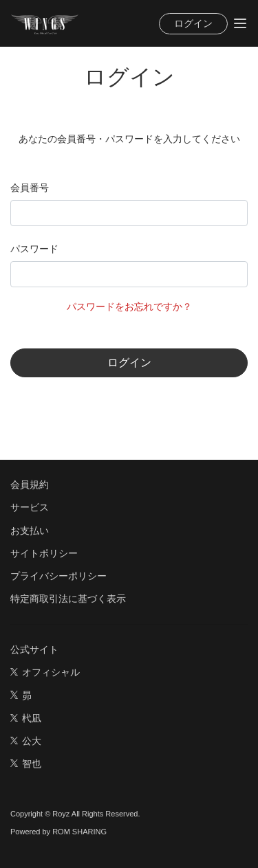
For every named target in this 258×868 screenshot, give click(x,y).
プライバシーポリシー (58, 576)
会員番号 (30, 188)
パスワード (34, 249)
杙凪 (26, 718)
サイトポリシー (44, 553)
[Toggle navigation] (240, 23)
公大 (26, 741)
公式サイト (34, 649)
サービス (30, 507)
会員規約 (30, 485)
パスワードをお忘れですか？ (129, 307)
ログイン (193, 23)
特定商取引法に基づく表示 (68, 599)
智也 (26, 764)
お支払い (30, 531)
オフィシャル (45, 672)
